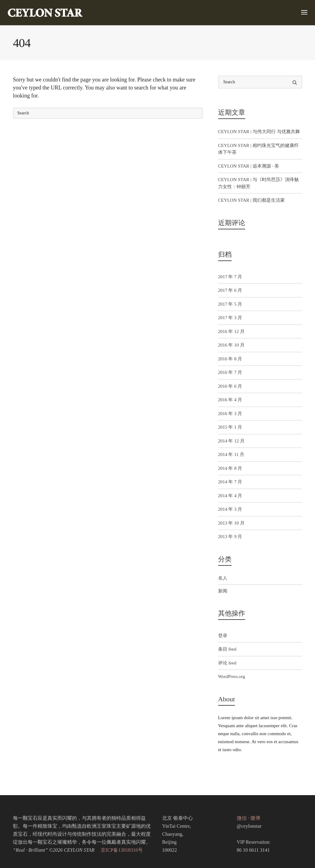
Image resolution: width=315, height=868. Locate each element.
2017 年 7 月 (230, 277)
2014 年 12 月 (231, 441)
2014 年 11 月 (231, 454)
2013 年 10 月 (231, 523)
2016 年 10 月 (231, 345)
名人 (223, 578)
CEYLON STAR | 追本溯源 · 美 (249, 166)
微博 (255, 818)
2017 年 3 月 (230, 318)
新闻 (223, 591)
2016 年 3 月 (230, 414)
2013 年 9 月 (230, 537)
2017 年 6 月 (230, 290)
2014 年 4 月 (230, 496)
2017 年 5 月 (230, 304)
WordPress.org (232, 676)
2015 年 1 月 (230, 427)
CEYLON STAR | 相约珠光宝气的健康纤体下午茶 (258, 149)
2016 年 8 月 (230, 359)
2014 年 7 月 (230, 482)
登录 (223, 636)
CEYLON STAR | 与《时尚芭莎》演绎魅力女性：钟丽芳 (258, 183)
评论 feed (227, 663)
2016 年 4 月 (230, 400)
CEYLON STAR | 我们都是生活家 (251, 200)
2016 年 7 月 (230, 372)
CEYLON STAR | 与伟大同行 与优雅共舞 (259, 132)
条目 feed (227, 649)
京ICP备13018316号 (122, 850)
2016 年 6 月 (230, 386)
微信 (242, 818)
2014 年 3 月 (230, 509)
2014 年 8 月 (230, 468)
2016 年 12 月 (231, 331)
